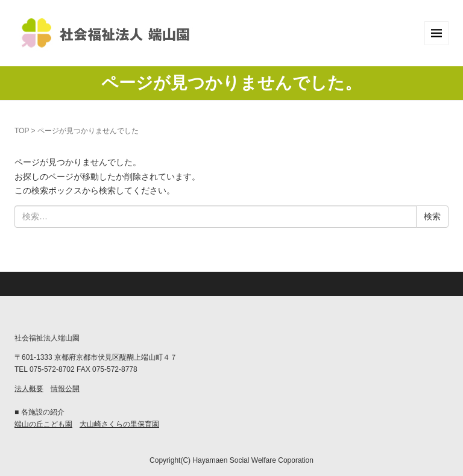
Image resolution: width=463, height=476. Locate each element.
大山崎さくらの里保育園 (119, 424)
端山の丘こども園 (43, 424)
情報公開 (65, 389)
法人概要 (29, 389)
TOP (22, 131)
